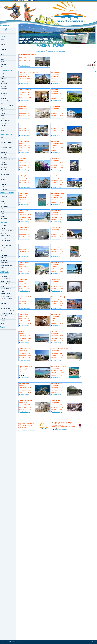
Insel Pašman (5, 174)
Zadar (2, 138)
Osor (2, 268)
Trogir (3, 74)
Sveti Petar (4, 189)
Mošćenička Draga (6, 265)
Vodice (3, 199)
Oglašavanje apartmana (93, 642)
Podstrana (4, 89)
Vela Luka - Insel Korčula (8, 311)
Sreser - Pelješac (6, 289)
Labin (2, 59)
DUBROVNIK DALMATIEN (5, 272)
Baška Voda (4, 111)
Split (2, 103)
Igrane (3, 116)
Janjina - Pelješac (6, 284)
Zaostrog (3, 123)
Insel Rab (4, 233)
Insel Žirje (4, 219)
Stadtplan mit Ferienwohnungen (57, 51)
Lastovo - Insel (5, 294)
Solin (2, 130)
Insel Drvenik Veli (6, 121)
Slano (2, 286)
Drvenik (3, 118)
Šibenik (3, 201)
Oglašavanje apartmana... (61, 429)
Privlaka (3, 145)
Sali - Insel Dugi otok (7, 160)
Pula (2, 42)
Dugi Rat (3, 126)
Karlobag (3, 238)
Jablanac (3, 253)
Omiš (2, 76)
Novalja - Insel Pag (6, 231)
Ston (2, 306)
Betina (3, 214)
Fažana (3, 54)
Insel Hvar (4, 91)
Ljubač (3, 179)
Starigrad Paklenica (7, 142)
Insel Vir (3, 150)
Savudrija (4, 64)
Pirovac (3, 216)
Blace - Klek (4, 301)
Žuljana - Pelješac (6, 296)
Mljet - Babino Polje (7, 316)
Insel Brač (4, 84)
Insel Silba (4, 167)
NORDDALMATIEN (7, 134)
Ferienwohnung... (25, 66)
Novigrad (3, 49)
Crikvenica (4, 243)
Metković (3, 303)
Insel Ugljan (4, 157)
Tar (2, 67)
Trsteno (3, 323)
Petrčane (3, 187)
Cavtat (3, 291)
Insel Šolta (4, 96)
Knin (2, 209)
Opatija (3, 228)
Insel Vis (3, 86)
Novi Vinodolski (5, 241)
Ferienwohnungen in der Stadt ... (28, 430)
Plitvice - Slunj (5, 236)
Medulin (3, 44)
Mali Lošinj (4, 258)
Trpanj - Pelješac (6, 281)
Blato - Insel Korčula (7, 313)
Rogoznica (4, 196)
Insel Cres (4, 248)
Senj (2, 250)
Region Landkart (40, 51)
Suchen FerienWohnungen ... (91, 69)
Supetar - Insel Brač (7, 106)
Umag (2, 52)
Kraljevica (4, 255)
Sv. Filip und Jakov (7, 147)
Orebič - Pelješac (6, 279)
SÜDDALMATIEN (6, 70)
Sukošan (3, 172)
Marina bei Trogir (6, 101)
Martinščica (4, 263)
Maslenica (4, 165)
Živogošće (4, 94)
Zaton (2, 182)
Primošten (4, 204)
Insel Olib (4, 170)
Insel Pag (4, 140)
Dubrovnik (4, 276)
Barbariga (4, 57)
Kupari (3, 321)
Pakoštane (4, 152)
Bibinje (3, 162)
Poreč (2, 40)
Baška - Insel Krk (6, 245)
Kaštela (3, 128)
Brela (2, 81)
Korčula (3, 318)
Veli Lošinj (4, 260)
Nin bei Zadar (5, 155)
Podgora (3, 98)
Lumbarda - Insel (6, 308)
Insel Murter (4, 206)
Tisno (2, 211)
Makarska (4, 79)
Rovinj (3, 47)
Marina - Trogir (5, 27)
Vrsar (2, 62)
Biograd (3, 177)
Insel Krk (3, 226)
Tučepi (3, 108)
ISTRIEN (3, 36)
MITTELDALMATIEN (7, 193)
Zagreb (3, 327)
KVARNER (4, 222)
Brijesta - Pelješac (6, 299)
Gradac (3, 113)
